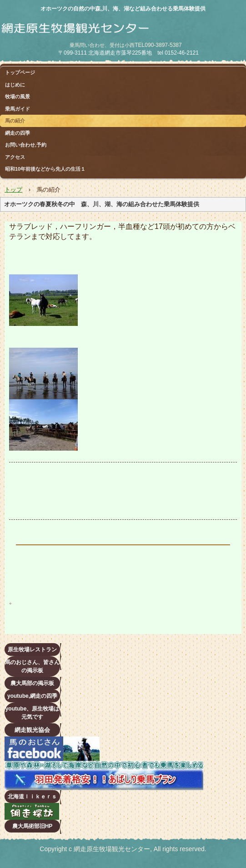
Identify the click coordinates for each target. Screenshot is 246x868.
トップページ (20, 72)
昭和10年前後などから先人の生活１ (45, 169)
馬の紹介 (15, 121)
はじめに (15, 85)
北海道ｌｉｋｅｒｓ (32, 797)
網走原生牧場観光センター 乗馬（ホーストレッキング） (107, 35)
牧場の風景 (18, 96)
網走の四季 (18, 133)
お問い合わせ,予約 (26, 145)
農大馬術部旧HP (33, 826)
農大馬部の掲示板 (32, 683)
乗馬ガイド (18, 109)
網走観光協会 (32, 730)
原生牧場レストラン (32, 650)
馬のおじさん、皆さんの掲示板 (32, 666)
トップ (13, 190)
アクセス (15, 157)
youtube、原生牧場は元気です (33, 713)
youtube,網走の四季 (32, 696)
